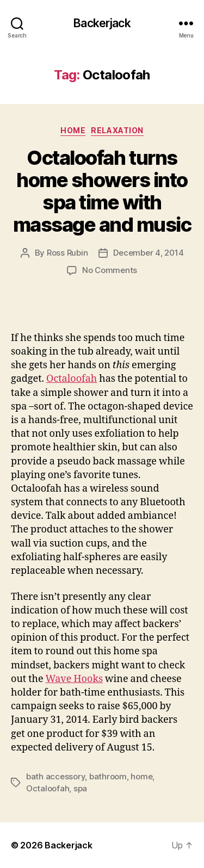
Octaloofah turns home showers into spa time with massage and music (102, 191)
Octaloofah (72, 379)
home (141, 776)
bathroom (108, 776)
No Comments (110, 270)
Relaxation (117, 130)
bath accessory (55, 776)
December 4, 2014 (148, 253)
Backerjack (102, 23)
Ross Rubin (67, 253)
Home (73, 130)
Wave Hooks (74, 679)
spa (80, 788)
